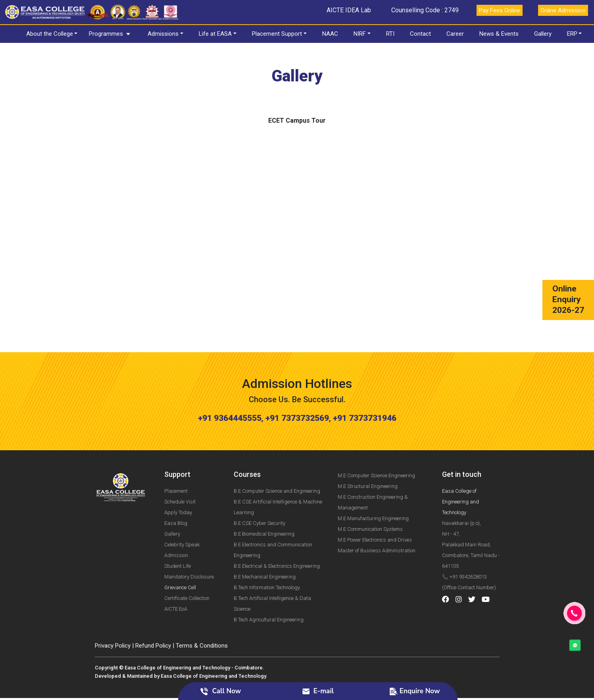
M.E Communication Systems (370, 495)
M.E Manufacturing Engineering (373, 484)
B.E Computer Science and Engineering (277, 457)
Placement (176, 457)
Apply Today (178, 478)
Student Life (178, 532)
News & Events (499, 34)
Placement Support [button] (277, 34)
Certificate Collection (187, 564)
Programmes (106, 34)
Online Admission (563, 10)
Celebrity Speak (182, 510)
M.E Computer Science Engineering (376, 441)
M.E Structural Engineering (368, 452)
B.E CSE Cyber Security (260, 489)
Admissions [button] (163, 34)
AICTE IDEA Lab (349, 10)
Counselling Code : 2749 (425, 10)
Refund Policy (153, 611)
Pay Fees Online (500, 10)
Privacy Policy (113, 611)
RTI (390, 34)
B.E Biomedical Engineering (264, 500)
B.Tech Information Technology (267, 553)
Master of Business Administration (377, 516)
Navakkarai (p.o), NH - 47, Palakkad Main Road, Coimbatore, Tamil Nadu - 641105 (471, 510)
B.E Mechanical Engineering (265, 543)
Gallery (543, 34)
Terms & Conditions (202, 611)
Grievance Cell (180, 553)
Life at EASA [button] (215, 34)
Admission (176, 521)
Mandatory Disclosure (189, 543)
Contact (420, 34)
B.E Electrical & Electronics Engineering (277, 532)
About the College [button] (50, 34)
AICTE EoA (176, 575)
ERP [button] (572, 34)
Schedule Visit (180, 468)
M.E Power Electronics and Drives (375, 506)
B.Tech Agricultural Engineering (269, 585)
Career (455, 34)
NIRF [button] (360, 34)
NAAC (330, 34)
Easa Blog (176, 489)
